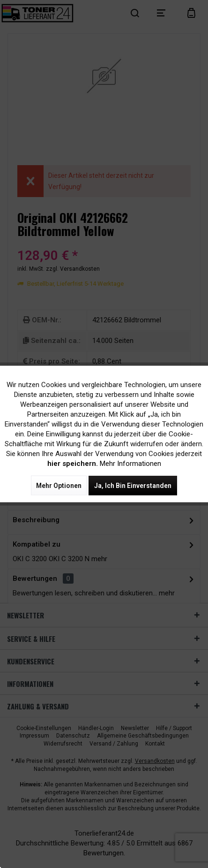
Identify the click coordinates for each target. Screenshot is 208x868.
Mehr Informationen (130, 464)
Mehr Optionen (59, 486)
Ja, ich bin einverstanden (133, 486)
